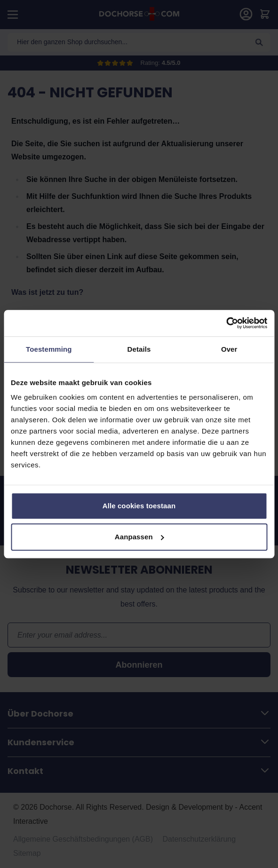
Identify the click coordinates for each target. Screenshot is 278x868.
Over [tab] (229, 349)
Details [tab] (139, 349)
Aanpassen (139, 537)
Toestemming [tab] (49, 349)
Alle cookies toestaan (139, 506)
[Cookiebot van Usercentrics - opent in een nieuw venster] (226, 323)
